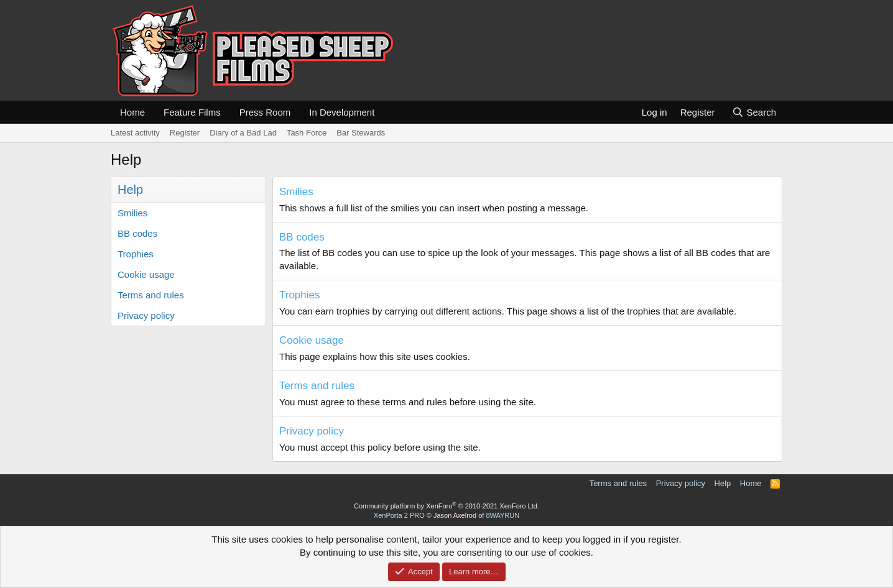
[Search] (754, 112)
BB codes (137, 233)
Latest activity (135, 133)
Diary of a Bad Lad (243, 133)
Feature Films (192, 112)
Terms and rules (151, 295)
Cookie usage (146, 274)
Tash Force (307, 133)
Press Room (265, 112)
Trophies (136, 254)
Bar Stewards (361, 133)
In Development (342, 112)
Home (132, 112)
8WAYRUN (502, 515)
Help (723, 483)
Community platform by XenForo (447, 506)
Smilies (132, 213)
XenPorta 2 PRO (399, 515)
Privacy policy (146, 315)
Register (185, 133)
